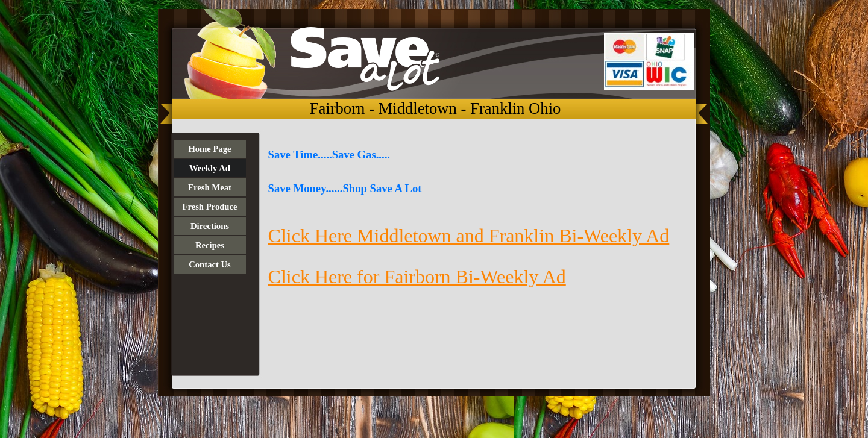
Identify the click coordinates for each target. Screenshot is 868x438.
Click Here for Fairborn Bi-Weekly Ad (417, 277)
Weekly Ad (210, 168)
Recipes (210, 245)
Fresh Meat (210, 187)
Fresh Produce (209, 207)
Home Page (209, 149)
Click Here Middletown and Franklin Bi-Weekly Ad (469, 236)
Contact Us (210, 264)
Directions (210, 226)
